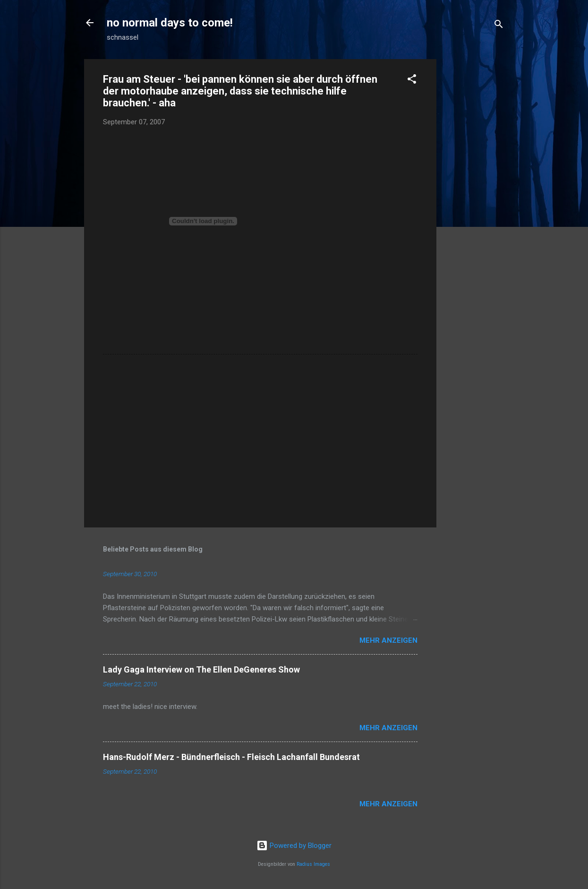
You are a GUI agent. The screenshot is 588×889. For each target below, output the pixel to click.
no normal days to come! (170, 23)
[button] (412, 81)
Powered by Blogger (294, 846)
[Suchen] (499, 26)
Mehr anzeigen (388, 640)
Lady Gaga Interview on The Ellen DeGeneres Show (201, 669)
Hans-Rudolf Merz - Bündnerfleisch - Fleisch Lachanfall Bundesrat (231, 757)
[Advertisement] (474, 201)
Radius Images (313, 864)
